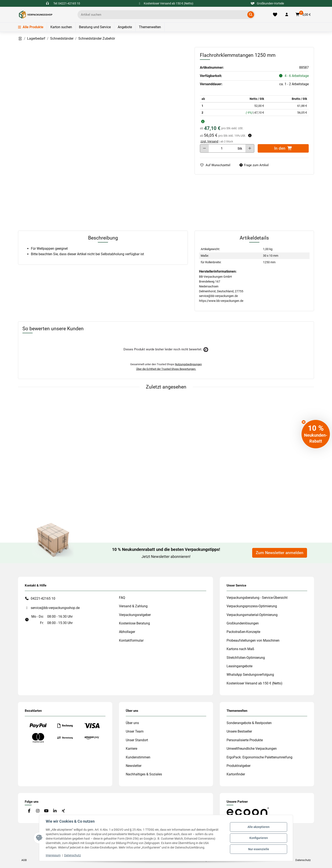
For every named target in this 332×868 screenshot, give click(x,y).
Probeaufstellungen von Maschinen (253, 640)
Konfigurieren (258, 838)
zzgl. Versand (209, 141)
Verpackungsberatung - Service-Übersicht (257, 598)
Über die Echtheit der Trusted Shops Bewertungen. (166, 369)
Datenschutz (73, 855)
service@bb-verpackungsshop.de (55, 608)
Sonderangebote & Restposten (249, 723)
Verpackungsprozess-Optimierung (252, 606)
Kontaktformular (131, 640)
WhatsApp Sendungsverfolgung (250, 675)
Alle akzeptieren (258, 827)
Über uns (132, 723)
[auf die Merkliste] (217, 165)
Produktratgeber (239, 766)
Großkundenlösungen (243, 623)
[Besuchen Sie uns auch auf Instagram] (38, 811)
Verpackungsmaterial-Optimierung (252, 615)
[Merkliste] (275, 15)
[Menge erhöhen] (250, 148)
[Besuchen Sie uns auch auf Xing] (63, 811)
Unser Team (135, 731)
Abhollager (127, 632)
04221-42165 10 (43, 598)
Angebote (125, 27)
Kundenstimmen (138, 757)
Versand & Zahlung (133, 606)
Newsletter (134, 766)
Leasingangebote (239, 666)
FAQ (122, 598)
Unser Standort (137, 740)
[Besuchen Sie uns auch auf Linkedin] (55, 811)
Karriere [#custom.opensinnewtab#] (131, 749)
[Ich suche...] (163, 15)
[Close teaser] (304, 422)
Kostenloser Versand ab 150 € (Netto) (255, 683)
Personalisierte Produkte (245, 740)
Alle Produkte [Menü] (31, 27)
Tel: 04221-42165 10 (67, 3)
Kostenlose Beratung (134, 623)
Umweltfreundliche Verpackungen (252, 749)
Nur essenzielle (258, 849)
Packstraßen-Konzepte (243, 632)
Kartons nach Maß (240, 649)
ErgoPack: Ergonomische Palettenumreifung (259, 757)
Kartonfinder (236, 774)
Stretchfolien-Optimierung (246, 658)
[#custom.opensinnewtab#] (248, 812)
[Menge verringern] (204, 148)
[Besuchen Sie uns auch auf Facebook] (29, 811)
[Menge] (222, 148)
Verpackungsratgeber (135, 615)
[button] (287, 15)
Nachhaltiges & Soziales (144, 774)
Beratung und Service (95, 27)
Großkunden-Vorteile (268, 3)
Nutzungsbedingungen (188, 364)
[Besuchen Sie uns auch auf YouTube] (46, 811)
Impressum (53, 855)
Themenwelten (150, 27)
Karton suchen (61, 27)
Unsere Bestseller (239, 731)
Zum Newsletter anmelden (280, 553)
